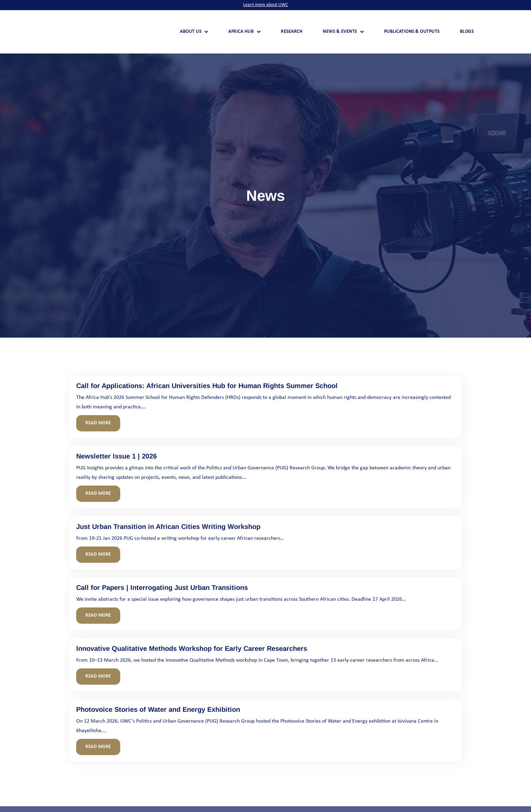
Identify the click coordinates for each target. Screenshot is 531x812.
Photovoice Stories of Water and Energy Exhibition (158, 709)
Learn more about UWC (265, 5)
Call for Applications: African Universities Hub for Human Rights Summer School (207, 386)
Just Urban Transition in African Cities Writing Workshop (168, 527)
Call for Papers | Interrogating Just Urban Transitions (162, 587)
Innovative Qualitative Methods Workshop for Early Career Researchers (192, 648)
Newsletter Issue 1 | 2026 (116, 456)
